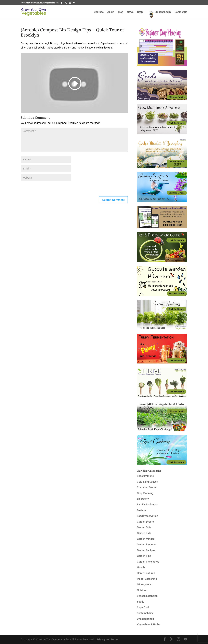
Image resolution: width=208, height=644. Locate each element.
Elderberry (143, 499)
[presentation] (43, 189)
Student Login (163, 12)
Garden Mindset (146, 539)
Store (140, 12)
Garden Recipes (146, 550)
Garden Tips (144, 556)
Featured (142, 510)
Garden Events (145, 522)
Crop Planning (145, 493)
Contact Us (181, 12)
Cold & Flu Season (147, 482)
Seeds (141, 602)
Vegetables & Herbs (148, 624)
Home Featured (146, 573)
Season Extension (147, 596)
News (130, 12)
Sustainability (145, 613)
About (111, 12)
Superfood (143, 607)
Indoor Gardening (147, 579)
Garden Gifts (144, 527)
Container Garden (147, 487)
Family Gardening (147, 504)
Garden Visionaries (148, 562)
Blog (121, 12)
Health (141, 567)
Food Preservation (147, 516)
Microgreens (144, 584)
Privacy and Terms (107, 639)
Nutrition (142, 590)
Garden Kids (144, 533)
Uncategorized (145, 619)
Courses (99, 12)
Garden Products (147, 544)
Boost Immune (145, 476)
